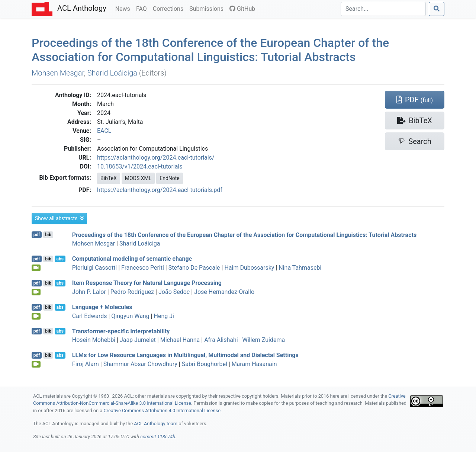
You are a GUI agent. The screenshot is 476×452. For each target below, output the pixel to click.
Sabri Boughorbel (205, 364)
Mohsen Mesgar (58, 73)
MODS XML (138, 178)
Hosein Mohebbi (94, 340)
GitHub (242, 9)
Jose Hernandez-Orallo (224, 292)
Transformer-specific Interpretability (121, 331)
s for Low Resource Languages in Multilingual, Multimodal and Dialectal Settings (185, 355)
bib (48, 235)
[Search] (383, 9)
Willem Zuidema (263, 340)
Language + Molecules (102, 307)
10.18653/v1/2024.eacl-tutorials (140, 166)
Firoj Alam (86, 364)
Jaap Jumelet (138, 340)
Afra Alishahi (221, 340)
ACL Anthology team (156, 424)
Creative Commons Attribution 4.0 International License (162, 411)
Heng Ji (164, 316)
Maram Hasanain (254, 364)
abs (60, 259)
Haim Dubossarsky (249, 268)
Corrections (170, 8)
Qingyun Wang (130, 316)
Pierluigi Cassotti (94, 268)
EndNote (170, 178)
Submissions (208, 8)
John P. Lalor (89, 292)
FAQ (143, 8)
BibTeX (109, 178)
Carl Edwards (90, 316)
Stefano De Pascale (194, 268)
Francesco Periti (143, 268)
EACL (104, 131)
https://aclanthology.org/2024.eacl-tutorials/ (156, 158)
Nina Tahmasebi (300, 268)
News (124, 8)
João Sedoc (174, 292)
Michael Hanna (180, 340)
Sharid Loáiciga (112, 73)
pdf (37, 235)
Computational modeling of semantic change (132, 259)
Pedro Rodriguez (132, 292)
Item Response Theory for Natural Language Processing (147, 283)
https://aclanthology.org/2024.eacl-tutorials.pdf (160, 190)
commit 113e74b (158, 437)
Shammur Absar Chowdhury (140, 364)
